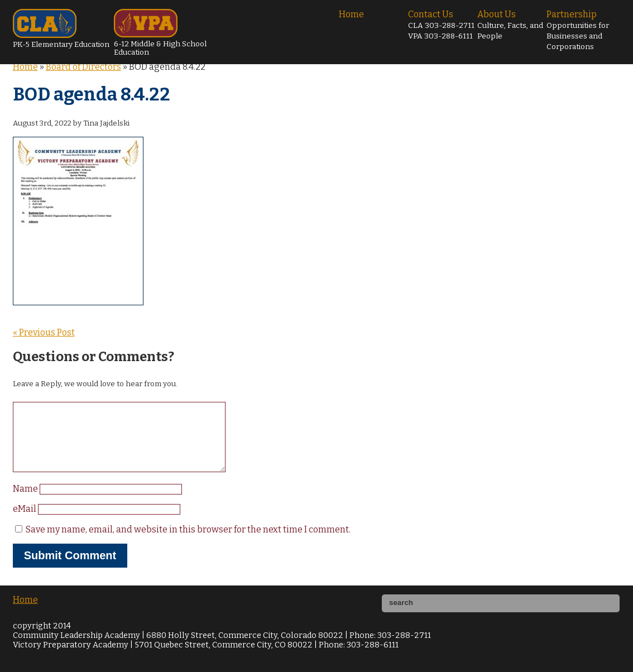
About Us (510, 25)
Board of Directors (83, 67)
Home (351, 14)
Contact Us (441, 25)
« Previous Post (44, 332)
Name (26, 502)
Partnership (578, 30)
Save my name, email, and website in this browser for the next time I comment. (188, 543)
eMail (25, 522)
